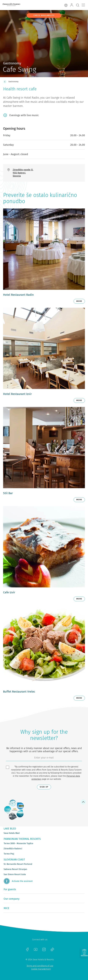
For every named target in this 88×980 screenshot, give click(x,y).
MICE (6, 908)
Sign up (44, 787)
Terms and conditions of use (40, 966)
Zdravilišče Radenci (13, 849)
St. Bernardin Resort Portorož (18, 864)
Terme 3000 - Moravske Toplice (18, 843)
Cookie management (41, 969)
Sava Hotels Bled (12, 833)
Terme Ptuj (9, 854)
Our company (12, 899)
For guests (10, 889)
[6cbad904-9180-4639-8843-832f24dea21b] (44, 758)
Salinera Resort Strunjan (15, 869)
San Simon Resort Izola (15, 874)
